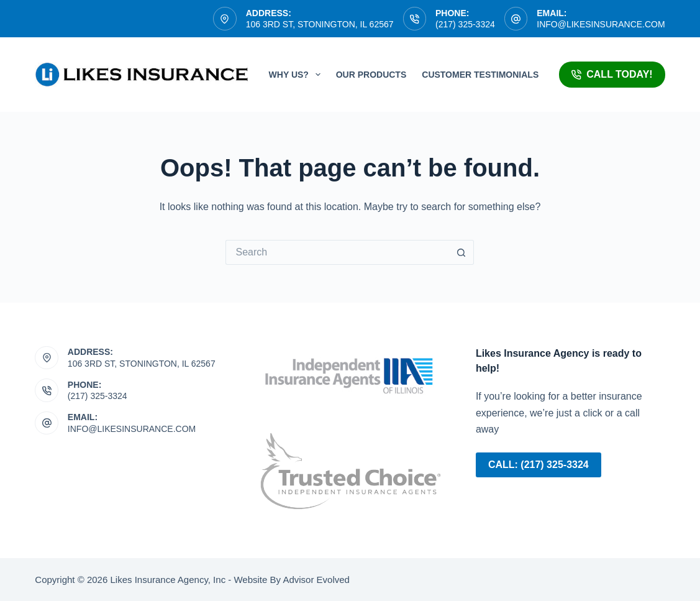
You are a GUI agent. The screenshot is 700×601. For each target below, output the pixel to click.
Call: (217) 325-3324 (539, 465)
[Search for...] (337, 252)
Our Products (371, 75)
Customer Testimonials (480, 75)
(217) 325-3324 (465, 24)
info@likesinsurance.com (601, 24)
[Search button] (461, 252)
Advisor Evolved (315, 580)
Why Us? (297, 75)
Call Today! (612, 74)
